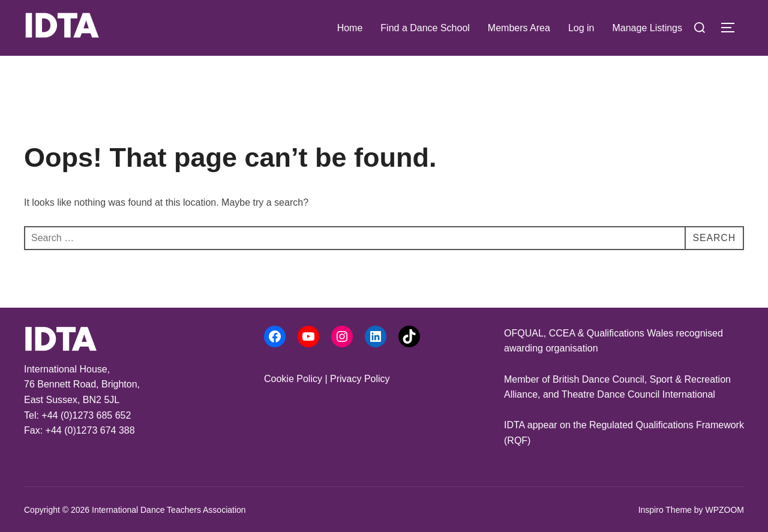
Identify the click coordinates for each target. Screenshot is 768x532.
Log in (581, 28)
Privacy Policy (360, 379)
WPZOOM (724, 510)
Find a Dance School (425, 28)
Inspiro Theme (665, 510)
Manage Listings (647, 28)
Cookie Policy (293, 379)
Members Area (519, 28)
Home (350, 28)
